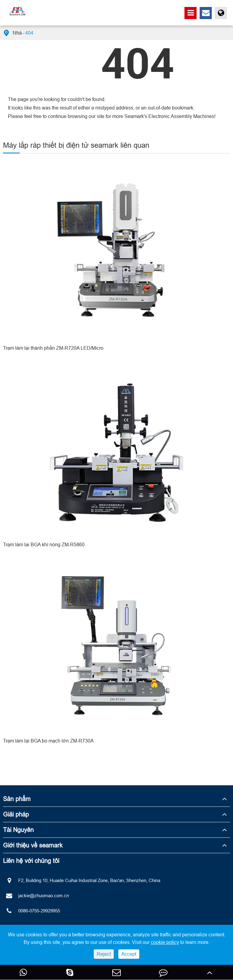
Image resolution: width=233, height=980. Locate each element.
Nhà (17, 33)
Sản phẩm (17, 799)
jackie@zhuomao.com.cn (36, 896)
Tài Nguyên (18, 830)
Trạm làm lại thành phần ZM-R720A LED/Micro (53, 348)
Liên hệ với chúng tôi (31, 861)
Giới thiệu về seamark (33, 845)
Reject (104, 954)
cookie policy (165, 942)
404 (29, 33)
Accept (129, 954)
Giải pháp (16, 814)
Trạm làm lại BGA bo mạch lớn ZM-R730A (48, 741)
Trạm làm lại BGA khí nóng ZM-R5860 (44, 544)
